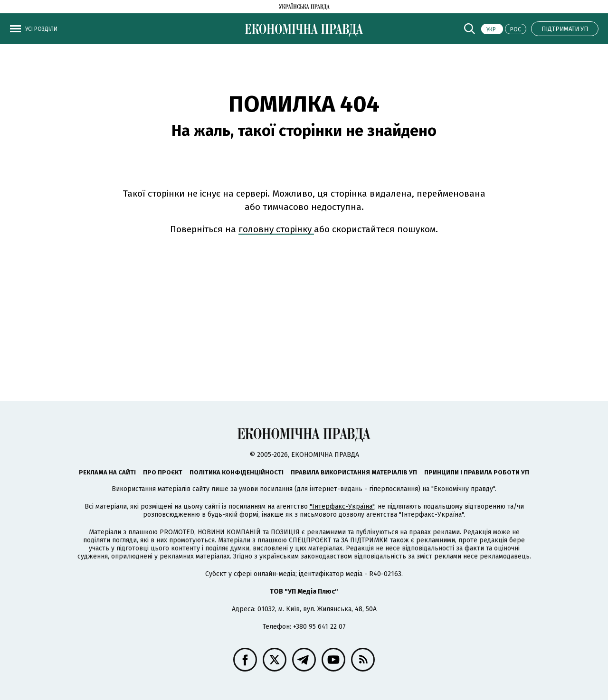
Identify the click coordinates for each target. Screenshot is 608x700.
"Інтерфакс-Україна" (342, 506)
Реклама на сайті (107, 472)
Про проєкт (163, 472)
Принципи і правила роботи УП (477, 472)
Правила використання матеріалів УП (354, 472)
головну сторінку (276, 229)
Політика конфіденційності (237, 472)
